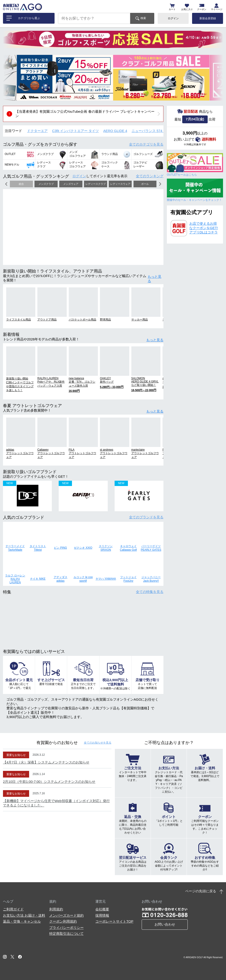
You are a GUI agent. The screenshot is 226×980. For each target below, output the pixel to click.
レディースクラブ (96, 184)
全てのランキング (150, 176)
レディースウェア (120, 184)
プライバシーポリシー (66, 928)
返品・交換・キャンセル (22, 921)
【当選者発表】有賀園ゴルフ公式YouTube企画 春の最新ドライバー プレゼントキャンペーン (85, 114)
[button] (10, 78)
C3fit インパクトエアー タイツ (75, 131)
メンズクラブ (46, 184)
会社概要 (102, 909)
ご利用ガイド (13, 909)
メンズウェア (71, 184)
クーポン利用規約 (63, 921)
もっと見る (154, 279)
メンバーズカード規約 (66, 915)
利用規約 (56, 909)
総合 (21, 184)
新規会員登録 (208, 18)
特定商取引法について (66, 934)
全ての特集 (150, 592)
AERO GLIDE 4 (115, 131)
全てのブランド (146, 517)
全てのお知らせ (98, 743)
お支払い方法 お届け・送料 (24, 915)
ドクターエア (37, 131)
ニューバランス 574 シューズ (154, 131)
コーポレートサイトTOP (114, 921)
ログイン (173, 18)
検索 (143, 18)
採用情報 (102, 915)
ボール (145, 184)
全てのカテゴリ (146, 144)
